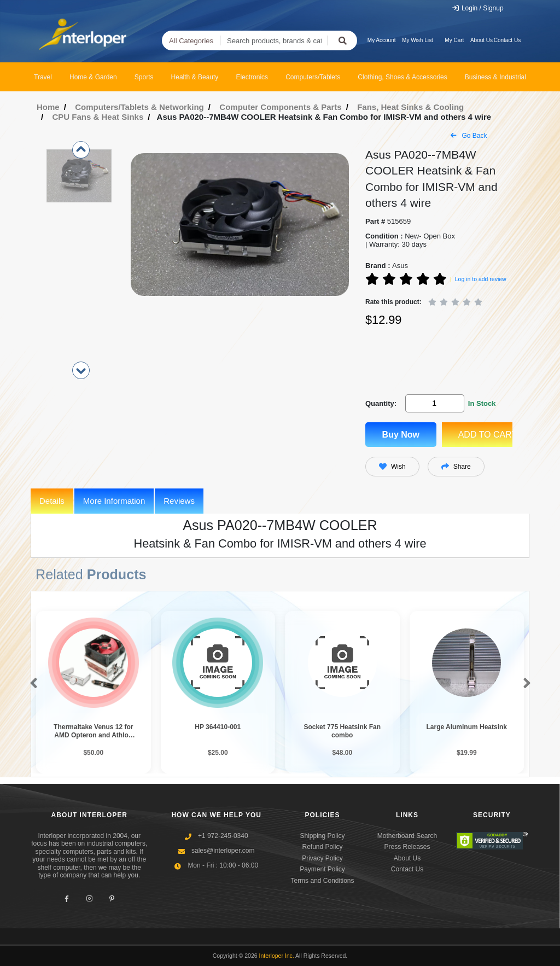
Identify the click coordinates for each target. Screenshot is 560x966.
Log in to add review (481, 279)
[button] (31, 684)
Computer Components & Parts (280, 107)
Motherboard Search (407, 836)
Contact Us (507, 40)
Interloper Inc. (277, 956)
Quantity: (381, 403)
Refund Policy (322, 847)
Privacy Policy (322, 858)
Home (48, 107)
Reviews (179, 501)
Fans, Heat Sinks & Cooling (410, 107)
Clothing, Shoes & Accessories (402, 77)
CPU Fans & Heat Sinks (98, 117)
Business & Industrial (495, 77)
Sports (144, 77)
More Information (114, 501)
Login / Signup (478, 8)
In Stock (482, 403)
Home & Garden (93, 77)
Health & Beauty (195, 77)
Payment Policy (322, 869)
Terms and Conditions (322, 881)
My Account (382, 40)
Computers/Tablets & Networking (139, 107)
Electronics (252, 77)
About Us (482, 40)
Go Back (469, 136)
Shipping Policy (322, 836)
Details (52, 501)
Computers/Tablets (313, 77)
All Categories (191, 41)
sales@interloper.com (223, 851)
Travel (43, 77)
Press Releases (407, 847)
